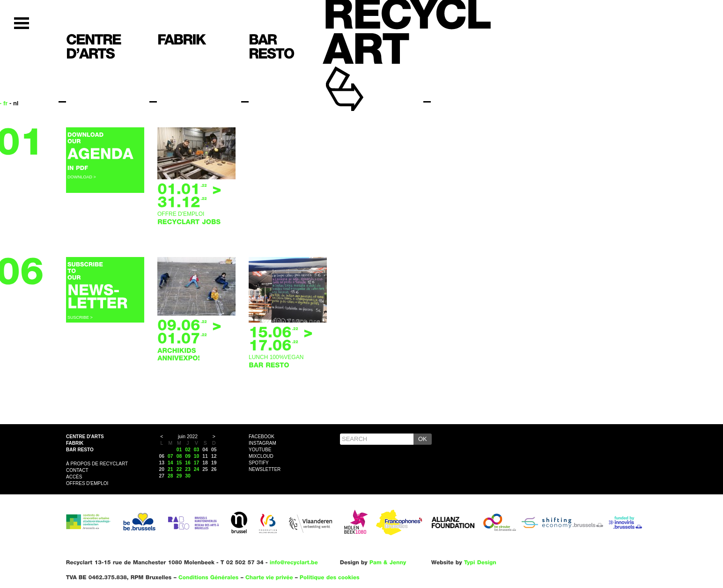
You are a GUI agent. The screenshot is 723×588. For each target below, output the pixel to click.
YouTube (260, 450)
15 (179, 463)
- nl (14, 103)
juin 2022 (188, 437)
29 (179, 476)
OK (423, 439)
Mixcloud (261, 456)
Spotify (259, 463)
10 (197, 456)
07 (170, 456)
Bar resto (80, 450)
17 (197, 463)
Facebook (262, 437)
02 (188, 450)
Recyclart (366, 74)
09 (188, 456)
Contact (77, 470)
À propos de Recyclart (97, 464)
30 (188, 476)
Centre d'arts (85, 437)
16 (188, 463)
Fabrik (75, 443)
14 (170, 463)
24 (197, 469)
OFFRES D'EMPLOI (87, 483)
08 (179, 456)
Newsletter (265, 469)
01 (179, 450)
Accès (74, 477)
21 (170, 469)
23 (188, 469)
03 (197, 450)
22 (179, 469)
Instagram (262, 443)
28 (170, 476)
